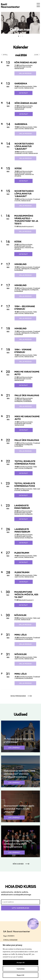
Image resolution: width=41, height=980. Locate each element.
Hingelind (21, 264)
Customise (21, 969)
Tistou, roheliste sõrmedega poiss (25, 462)
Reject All (20, 975)
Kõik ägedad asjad (26, 62)
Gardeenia (21, 83)
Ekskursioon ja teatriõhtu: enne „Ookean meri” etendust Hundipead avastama (20, 774)
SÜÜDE (18, 168)
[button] (1, 22)
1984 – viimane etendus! (23, 351)
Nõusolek (20, 615)
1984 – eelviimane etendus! (25, 308)
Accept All (21, 963)
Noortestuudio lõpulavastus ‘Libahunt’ (24, 146)
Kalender (21, 47)
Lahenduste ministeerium (22, 507)
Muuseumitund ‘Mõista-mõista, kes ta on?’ (26, 594)
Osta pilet (23, 93)
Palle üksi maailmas (27, 395)
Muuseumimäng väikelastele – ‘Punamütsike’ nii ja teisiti (26, 220)
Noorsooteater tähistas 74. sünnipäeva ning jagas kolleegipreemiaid (18, 844)
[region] (20, 961)
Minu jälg (21, 635)
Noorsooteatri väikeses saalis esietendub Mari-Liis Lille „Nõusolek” (19, 809)
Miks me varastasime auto (27, 373)
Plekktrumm (22, 553)
